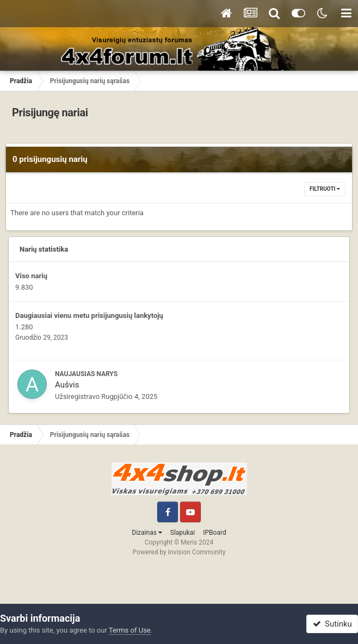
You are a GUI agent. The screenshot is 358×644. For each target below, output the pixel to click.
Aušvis (67, 385)
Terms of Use (130, 630)
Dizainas (147, 533)
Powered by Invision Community (179, 552)
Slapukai (183, 533)
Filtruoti (325, 189)
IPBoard (214, 533)
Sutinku (332, 624)
